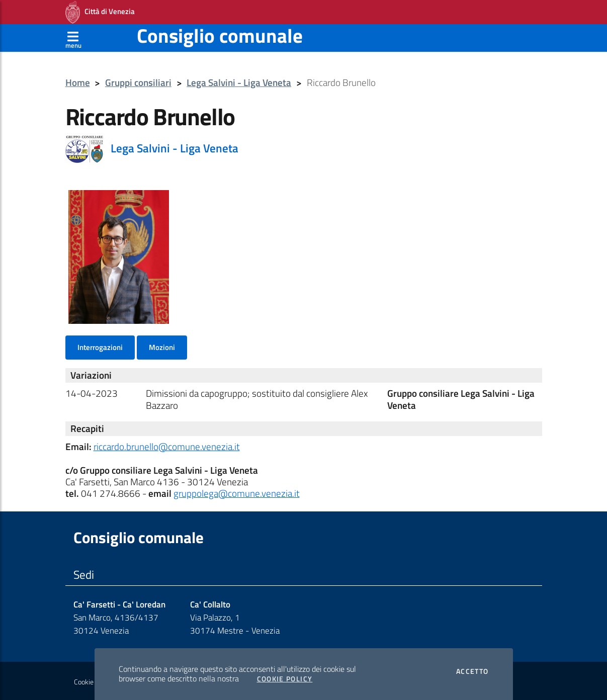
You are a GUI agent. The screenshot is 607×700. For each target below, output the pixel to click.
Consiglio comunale (220, 35)
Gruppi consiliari (138, 83)
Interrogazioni (100, 347)
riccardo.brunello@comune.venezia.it (167, 447)
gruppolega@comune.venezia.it (237, 493)
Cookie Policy (285, 679)
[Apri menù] (73, 38)
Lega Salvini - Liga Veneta (239, 83)
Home (78, 83)
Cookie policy (93, 682)
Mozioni (162, 347)
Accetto (472, 671)
